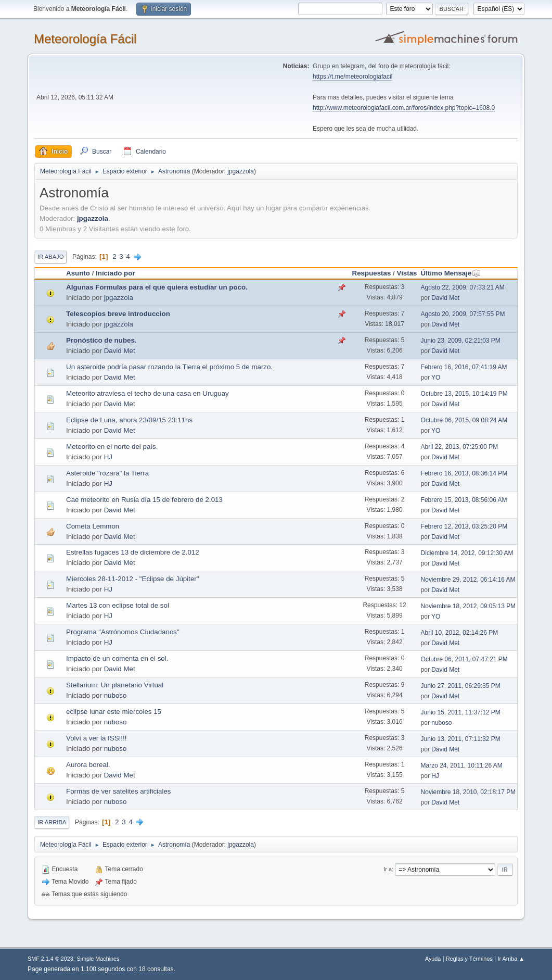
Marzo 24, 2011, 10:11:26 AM (462, 765)
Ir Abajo (50, 257)
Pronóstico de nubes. (101, 340)
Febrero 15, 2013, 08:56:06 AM (464, 500)
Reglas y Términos (469, 959)
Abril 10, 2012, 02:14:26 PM (460, 633)
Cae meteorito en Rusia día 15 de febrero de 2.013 (144, 500)
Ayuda (433, 959)
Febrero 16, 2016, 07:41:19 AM (464, 367)
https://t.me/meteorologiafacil (352, 77)
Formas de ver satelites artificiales (118, 791)
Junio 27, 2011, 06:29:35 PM (461, 686)
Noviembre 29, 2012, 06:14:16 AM (468, 580)
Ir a (388, 869)
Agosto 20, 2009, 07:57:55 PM (463, 314)
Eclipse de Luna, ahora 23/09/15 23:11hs (129, 420)
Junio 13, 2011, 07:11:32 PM (461, 739)
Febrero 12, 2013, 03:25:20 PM (464, 526)
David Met (445, 298)
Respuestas (372, 273)
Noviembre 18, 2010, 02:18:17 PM (468, 792)
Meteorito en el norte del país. (112, 447)
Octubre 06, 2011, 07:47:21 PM (464, 659)
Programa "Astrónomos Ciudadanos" (123, 632)
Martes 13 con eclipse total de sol (118, 605)
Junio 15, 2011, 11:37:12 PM (461, 712)
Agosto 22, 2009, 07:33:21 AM (463, 287)
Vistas (407, 273)
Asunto (78, 273)
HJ (108, 457)
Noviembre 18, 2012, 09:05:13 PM (468, 606)
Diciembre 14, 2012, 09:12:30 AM (467, 553)
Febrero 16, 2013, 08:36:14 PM (464, 473)
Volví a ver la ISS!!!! (96, 738)
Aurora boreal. (88, 765)
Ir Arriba (52, 822)
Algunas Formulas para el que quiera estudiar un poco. (157, 287)
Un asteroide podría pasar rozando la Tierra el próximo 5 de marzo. (169, 367)
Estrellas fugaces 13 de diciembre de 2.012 (133, 552)
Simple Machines (98, 959)
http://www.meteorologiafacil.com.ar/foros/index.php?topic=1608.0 (404, 108)
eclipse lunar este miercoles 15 (114, 712)
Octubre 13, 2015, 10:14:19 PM (464, 394)
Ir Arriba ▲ (511, 959)
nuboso (115, 695)
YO (436, 378)
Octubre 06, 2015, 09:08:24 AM (464, 420)
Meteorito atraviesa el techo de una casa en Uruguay (147, 393)
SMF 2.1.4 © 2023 (50, 959)
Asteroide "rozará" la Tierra (107, 473)
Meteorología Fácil (85, 39)
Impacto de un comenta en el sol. (117, 658)
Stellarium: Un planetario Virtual (115, 685)
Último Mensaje (451, 273)
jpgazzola (241, 171)
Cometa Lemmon (93, 526)
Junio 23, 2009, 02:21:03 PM (461, 341)
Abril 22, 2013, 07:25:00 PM (460, 447)
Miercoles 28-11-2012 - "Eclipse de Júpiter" (132, 579)
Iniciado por (115, 273)
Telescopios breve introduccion (118, 314)
